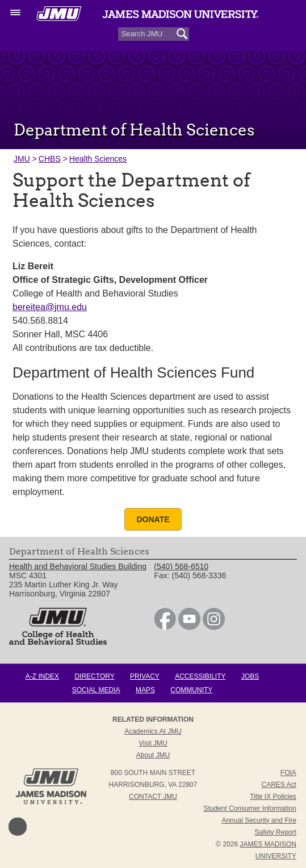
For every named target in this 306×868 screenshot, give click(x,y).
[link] (165, 627)
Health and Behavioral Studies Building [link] (78, 566)
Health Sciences (98, 159)
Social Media (96, 690)
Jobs (250, 676)
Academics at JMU (153, 731)
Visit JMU (153, 743)
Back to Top (18, 827)
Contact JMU (153, 797)
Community (191, 690)
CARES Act (278, 785)
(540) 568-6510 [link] (181, 566)
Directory (94, 676)
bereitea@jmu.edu (50, 307)
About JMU (153, 755)
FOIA (288, 773)
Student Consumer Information (250, 808)
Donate (153, 519)
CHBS (50, 159)
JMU (22, 159)
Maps (145, 690)
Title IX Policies (273, 797)
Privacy (145, 676)
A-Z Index (42, 676)
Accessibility (200, 676)
